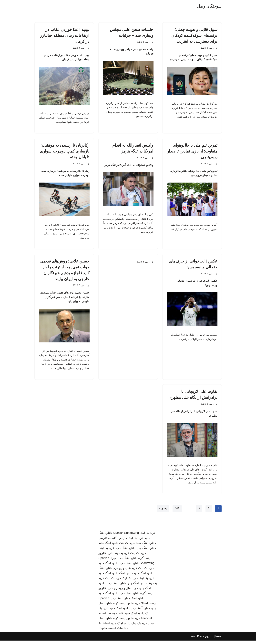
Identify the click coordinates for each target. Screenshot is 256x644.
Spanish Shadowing (126, 536)
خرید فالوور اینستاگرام (127, 607)
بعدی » (163, 512)
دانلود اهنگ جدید (108, 546)
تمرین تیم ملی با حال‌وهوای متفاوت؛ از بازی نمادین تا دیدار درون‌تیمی (192, 152)
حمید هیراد (116, 561)
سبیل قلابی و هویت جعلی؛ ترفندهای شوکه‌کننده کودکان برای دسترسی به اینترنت (194, 35)
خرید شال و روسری (125, 571)
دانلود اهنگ (130, 561)
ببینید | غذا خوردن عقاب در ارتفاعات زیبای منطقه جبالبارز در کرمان (65, 35)
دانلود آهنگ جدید (146, 546)
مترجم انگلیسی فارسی (113, 541)
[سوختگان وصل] (209, 6)
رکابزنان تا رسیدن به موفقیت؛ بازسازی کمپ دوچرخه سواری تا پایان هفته (65, 152)
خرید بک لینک (148, 536)
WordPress (197, 640)
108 (177, 512)
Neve (218, 640)
